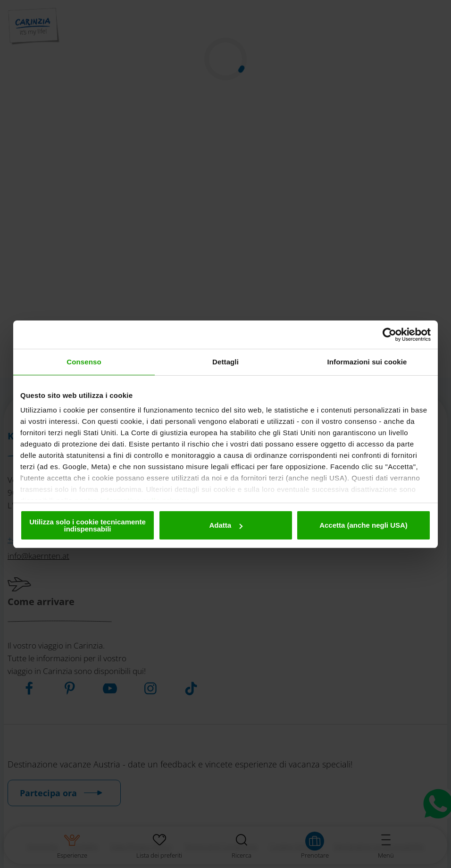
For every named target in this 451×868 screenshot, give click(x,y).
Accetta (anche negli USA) (363, 525)
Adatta (226, 525)
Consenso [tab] (84, 362)
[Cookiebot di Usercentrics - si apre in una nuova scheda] (389, 335)
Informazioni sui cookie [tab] (367, 362)
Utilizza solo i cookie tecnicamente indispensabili (88, 525)
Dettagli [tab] (225, 362)
